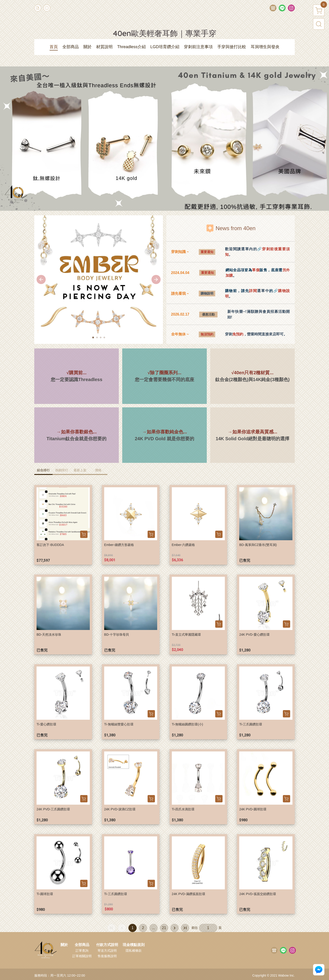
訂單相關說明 (82, 956)
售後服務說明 (107, 956)
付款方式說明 (107, 945)
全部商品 (82, 945)
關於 (64, 945)
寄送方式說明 (107, 951)
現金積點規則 (134, 945)
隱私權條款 (134, 951)
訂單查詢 (82, 951)
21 (164, 928)
